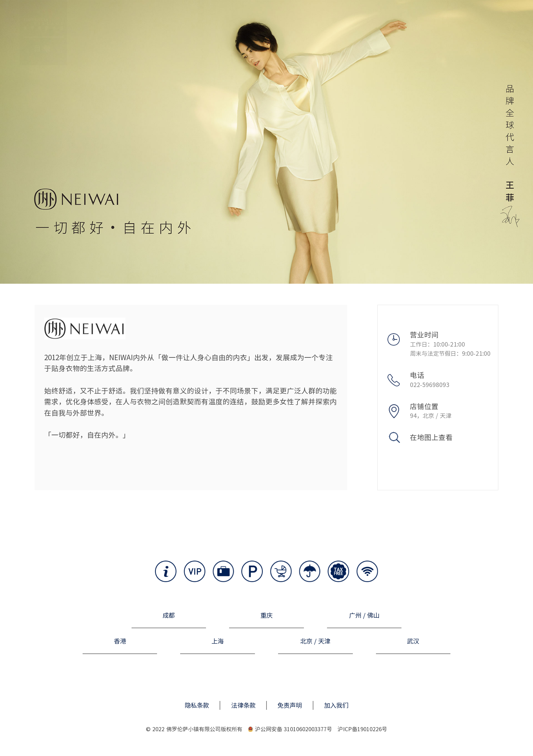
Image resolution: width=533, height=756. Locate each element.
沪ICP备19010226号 (362, 729)
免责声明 (290, 705)
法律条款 (243, 705)
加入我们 (336, 705)
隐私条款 (197, 705)
